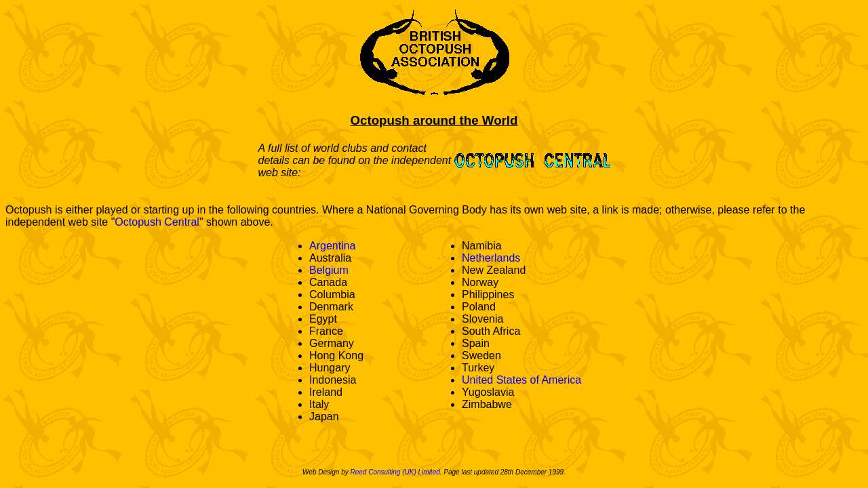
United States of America (521, 380)
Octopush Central (157, 222)
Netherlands (491, 258)
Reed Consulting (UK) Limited (395, 472)
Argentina (333, 246)
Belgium (329, 270)
